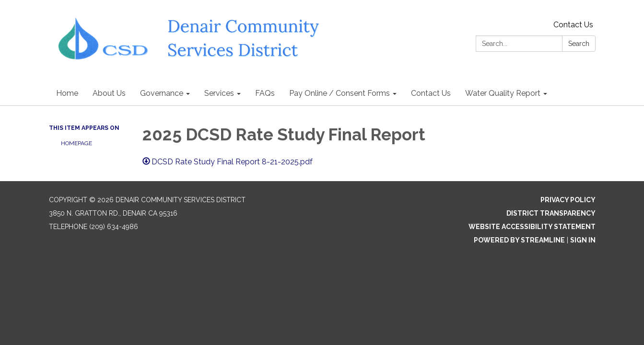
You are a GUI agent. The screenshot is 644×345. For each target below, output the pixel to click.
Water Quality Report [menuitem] (503, 93)
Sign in (583, 240)
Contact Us (573, 25)
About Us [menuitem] (109, 93)
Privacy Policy (568, 200)
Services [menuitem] (219, 93)
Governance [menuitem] (162, 93)
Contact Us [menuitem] (431, 93)
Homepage (76, 143)
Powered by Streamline (519, 240)
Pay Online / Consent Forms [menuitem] (340, 93)
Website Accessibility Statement (532, 227)
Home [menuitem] (67, 93)
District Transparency (551, 213)
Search (579, 44)
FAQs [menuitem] (265, 93)
